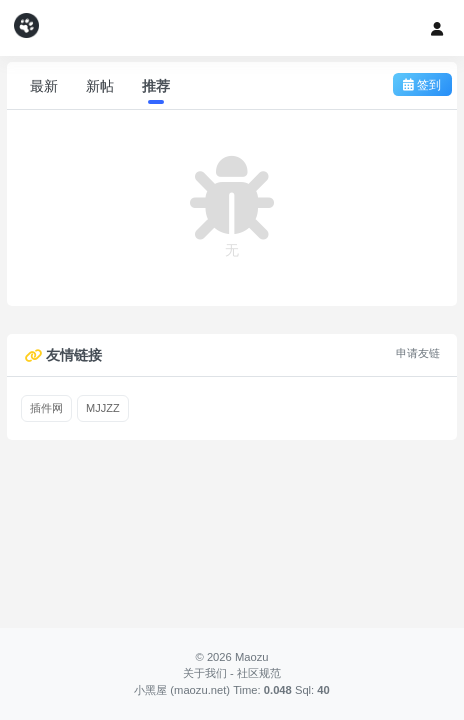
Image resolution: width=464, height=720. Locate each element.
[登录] (437, 28)
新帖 (100, 86)
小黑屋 (150, 690)
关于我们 (205, 673)
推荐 (156, 86)
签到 (422, 84)
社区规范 (259, 673)
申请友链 (418, 353)
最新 (44, 86)
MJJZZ (103, 408)
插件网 (46, 408)
